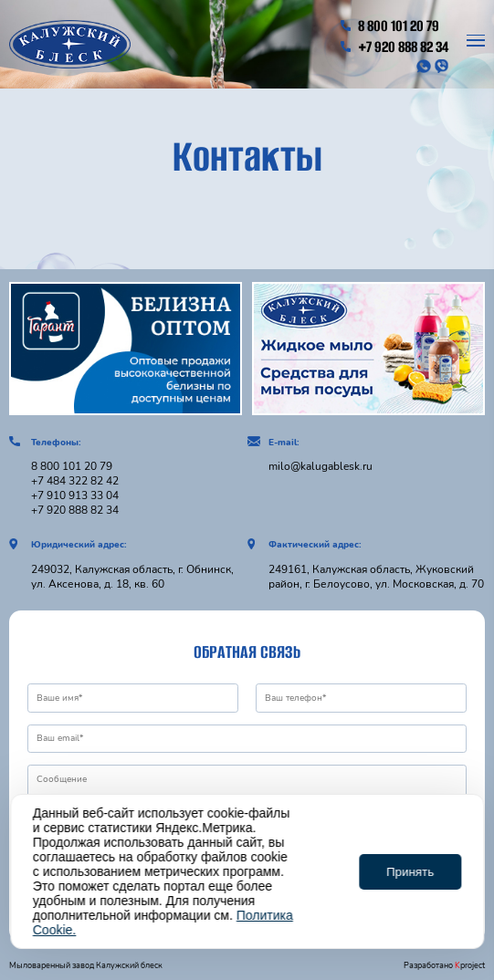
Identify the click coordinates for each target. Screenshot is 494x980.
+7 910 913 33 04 (75, 495)
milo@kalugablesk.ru (321, 466)
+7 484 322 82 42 (75, 481)
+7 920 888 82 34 (394, 47)
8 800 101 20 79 (390, 26)
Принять (410, 872)
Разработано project (444, 965)
